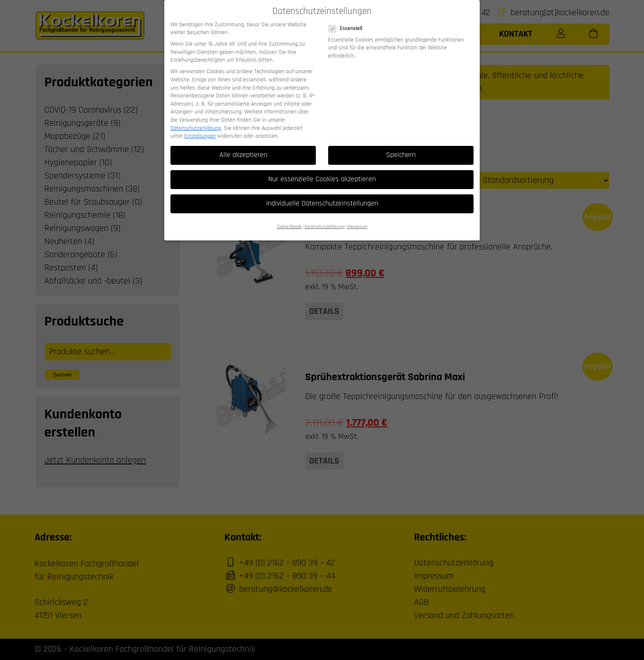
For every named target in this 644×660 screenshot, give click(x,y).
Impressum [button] (357, 219)
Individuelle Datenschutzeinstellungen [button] (322, 195)
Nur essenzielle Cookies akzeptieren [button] (322, 171)
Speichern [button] (401, 147)
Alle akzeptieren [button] (243, 147)
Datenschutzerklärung (196, 120)
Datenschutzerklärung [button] (324, 219)
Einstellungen (200, 128)
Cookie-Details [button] (289, 219)
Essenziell (348, 20)
